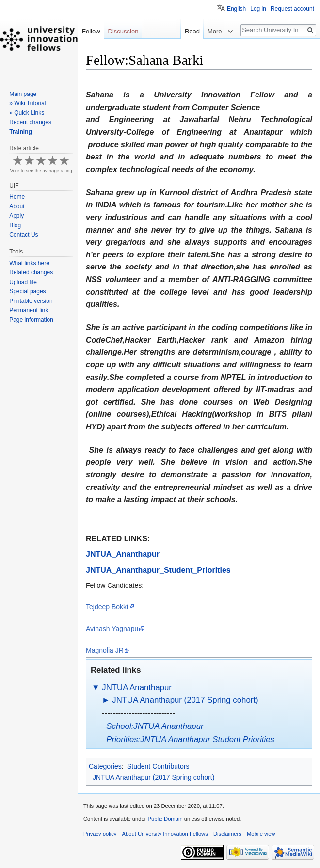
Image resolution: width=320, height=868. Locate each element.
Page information (31, 320)
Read (179, 31)
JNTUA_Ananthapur (123, 554)
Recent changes (30, 122)
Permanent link (29, 310)
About (17, 206)
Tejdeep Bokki (107, 607)
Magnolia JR (105, 650)
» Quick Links (27, 113)
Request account (292, 9)
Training (21, 132)
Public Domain (165, 819)
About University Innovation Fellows (165, 834)
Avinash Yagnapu (112, 629)
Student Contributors (158, 766)
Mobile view (261, 834)
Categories (105, 766)
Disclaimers (227, 834)
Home (17, 197)
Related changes (31, 272)
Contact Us (24, 235)
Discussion (123, 31)
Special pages (27, 291)
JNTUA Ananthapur (137, 687)
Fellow (91, 31)
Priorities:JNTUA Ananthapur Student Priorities (190, 739)
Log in (258, 9)
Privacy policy (100, 834)
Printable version (31, 301)
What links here (29, 263)
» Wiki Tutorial (27, 103)
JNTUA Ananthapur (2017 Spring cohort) (185, 700)
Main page (23, 94)
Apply (16, 216)
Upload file (23, 282)
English (236, 9)
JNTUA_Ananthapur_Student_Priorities (158, 570)
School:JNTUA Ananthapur (155, 726)
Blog (15, 225)
